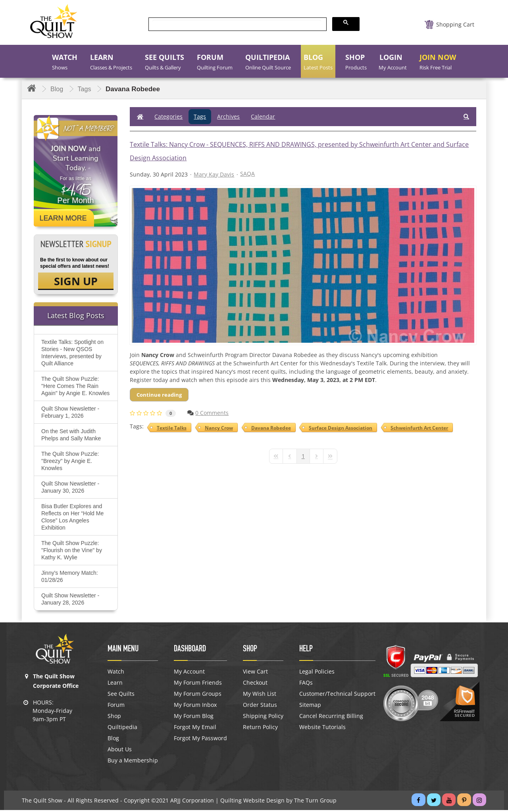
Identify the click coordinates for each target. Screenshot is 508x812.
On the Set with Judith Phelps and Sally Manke (71, 437)
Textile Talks (172, 428)
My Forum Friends (198, 685)
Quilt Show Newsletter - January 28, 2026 (70, 601)
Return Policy (260, 729)
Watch (116, 674)
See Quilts (121, 696)
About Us (120, 751)
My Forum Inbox (195, 707)
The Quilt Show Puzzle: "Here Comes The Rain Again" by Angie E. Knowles (75, 388)
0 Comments (212, 413)
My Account (189, 674)
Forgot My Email (195, 729)
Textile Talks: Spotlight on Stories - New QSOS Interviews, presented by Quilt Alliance (72, 355)
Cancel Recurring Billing (331, 718)
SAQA (247, 174)
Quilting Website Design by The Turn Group (278, 802)
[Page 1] (303, 456)
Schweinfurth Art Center (417, 428)
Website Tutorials (322, 729)
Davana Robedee (270, 428)
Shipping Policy (263, 718)
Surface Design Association (339, 428)
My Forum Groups (198, 696)
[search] (237, 24)
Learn (115, 685)
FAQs (306, 685)
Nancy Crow (218, 428)
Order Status (260, 707)
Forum (116, 707)
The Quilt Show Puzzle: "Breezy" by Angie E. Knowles (70, 463)
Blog (113, 740)
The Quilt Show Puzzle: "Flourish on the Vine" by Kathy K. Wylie (72, 552)
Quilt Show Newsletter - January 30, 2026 (70, 489)
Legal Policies (317, 674)
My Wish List (260, 696)
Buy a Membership (133, 762)
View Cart (255, 674)
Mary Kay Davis (214, 174)
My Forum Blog (194, 718)
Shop (114, 718)
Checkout (255, 685)
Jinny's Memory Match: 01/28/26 (70, 578)
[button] (466, 117)
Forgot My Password (200, 740)
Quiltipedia (122, 729)
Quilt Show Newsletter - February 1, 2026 (70, 414)
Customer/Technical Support (337, 696)
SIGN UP (76, 282)
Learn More (63, 218)
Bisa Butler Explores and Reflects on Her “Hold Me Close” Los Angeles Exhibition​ (72, 519)
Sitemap (310, 707)
